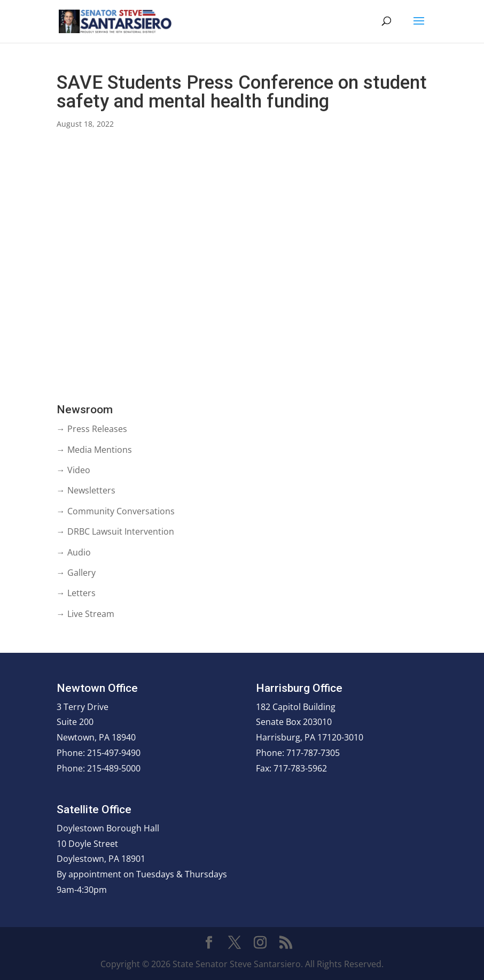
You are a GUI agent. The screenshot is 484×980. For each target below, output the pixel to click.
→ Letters (76, 593)
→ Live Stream (85, 614)
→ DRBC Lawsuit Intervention (115, 531)
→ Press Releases (92, 429)
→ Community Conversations (116, 511)
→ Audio (74, 552)
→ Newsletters (86, 490)
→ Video (73, 470)
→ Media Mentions (94, 450)
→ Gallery (76, 573)
